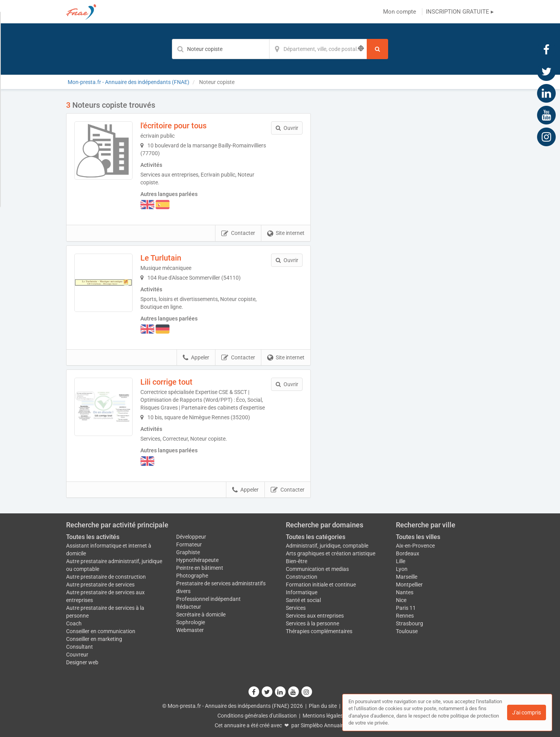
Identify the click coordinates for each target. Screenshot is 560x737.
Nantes (405, 592)
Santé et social (303, 600)
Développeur (191, 537)
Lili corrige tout (166, 382)
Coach (74, 623)
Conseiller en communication (101, 631)
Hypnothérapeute (197, 560)
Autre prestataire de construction (106, 577)
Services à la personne (312, 623)
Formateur (189, 544)
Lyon (402, 569)
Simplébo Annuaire (323, 725)
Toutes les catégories (316, 537)
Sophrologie (191, 622)
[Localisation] (318, 49)
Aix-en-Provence (415, 546)
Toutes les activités (93, 537)
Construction (302, 577)
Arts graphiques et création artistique (331, 553)
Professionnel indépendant (208, 599)
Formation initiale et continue (321, 585)
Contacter (238, 233)
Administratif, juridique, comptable (327, 546)
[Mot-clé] (220, 49)
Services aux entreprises (315, 616)
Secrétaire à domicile (201, 614)
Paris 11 (406, 608)
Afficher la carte (408, 211)
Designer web (82, 662)
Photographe (192, 576)
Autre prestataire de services (100, 585)
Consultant (80, 647)
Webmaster (190, 630)
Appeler (196, 358)
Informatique (302, 592)
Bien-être (297, 561)
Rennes (405, 616)
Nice (401, 600)
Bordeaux (408, 553)
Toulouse (407, 631)
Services (296, 608)
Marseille (407, 577)
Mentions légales (323, 716)
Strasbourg (409, 623)
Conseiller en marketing (94, 639)
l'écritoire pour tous (173, 126)
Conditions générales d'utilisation (257, 716)
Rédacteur (189, 607)
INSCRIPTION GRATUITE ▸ (460, 12)
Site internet (286, 233)
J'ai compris (527, 712)
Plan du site (323, 706)
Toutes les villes (418, 537)
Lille (401, 561)
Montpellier (409, 585)
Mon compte (400, 12)
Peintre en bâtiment (200, 568)
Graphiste (188, 552)
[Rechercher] (377, 49)
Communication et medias (317, 569)
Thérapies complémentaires (319, 631)
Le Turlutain (161, 258)
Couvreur (77, 655)
